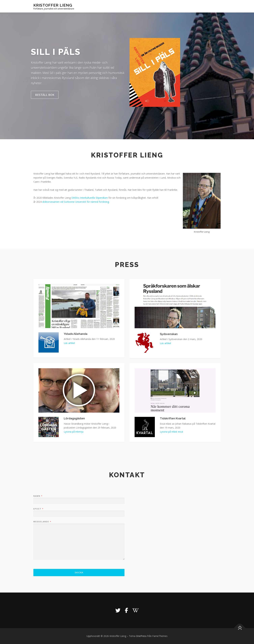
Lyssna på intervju (74, 432)
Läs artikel (69, 343)
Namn (38, 496)
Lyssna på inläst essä (171, 432)
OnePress (141, 636)
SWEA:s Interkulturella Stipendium (90, 198)
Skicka (79, 572)
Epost (38, 509)
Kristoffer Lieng (53, 5)
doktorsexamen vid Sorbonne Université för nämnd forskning (76, 202)
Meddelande (42, 522)
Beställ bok (45, 95)
